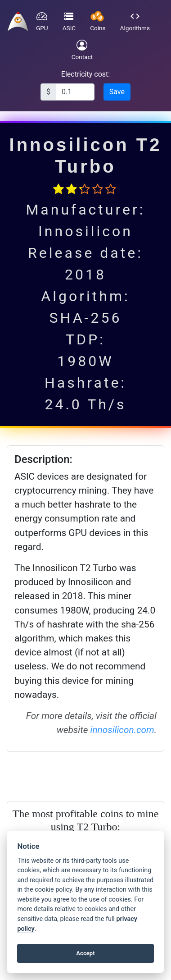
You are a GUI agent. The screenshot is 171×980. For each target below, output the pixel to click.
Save (117, 92)
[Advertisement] (84, 775)
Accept (85, 953)
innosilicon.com (122, 730)
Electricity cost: (85, 74)
